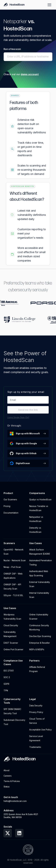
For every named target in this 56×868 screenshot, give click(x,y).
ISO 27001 (9, 671)
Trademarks (35, 747)
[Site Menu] (49, 5)
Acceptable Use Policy (40, 730)
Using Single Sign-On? (18, 417)
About (6, 770)
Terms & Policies (12, 781)
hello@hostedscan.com (15, 801)
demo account (30, 74)
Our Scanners (10, 499)
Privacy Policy (36, 712)
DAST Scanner (11, 643)
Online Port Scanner (13, 649)
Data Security (36, 706)
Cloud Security (11, 625)
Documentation (11, 513)
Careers (8, 776)
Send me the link (28, 410)
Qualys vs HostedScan (40, 499)
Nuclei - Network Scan (15, 560)
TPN (6, 690)
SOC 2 (7, 677)
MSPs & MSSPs (37, 649)
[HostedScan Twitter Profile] (8, 833)
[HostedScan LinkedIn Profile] (19, 833)
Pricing (7, 506)
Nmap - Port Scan (12, 567)
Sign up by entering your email (26, 392)
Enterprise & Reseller (40, 643)
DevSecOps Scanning (40, 636)
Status (7, 787)
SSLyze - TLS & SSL (13, 595)
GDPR (6, 684)
